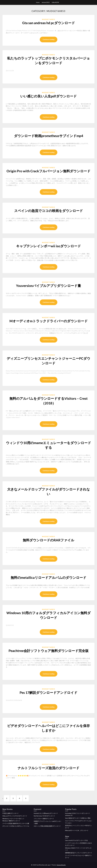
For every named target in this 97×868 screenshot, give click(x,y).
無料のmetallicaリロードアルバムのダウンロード (48, 577)
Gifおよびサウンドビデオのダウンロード (15, 816)
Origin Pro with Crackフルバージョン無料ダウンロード (48, 171)
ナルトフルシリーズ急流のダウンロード (48, 768)
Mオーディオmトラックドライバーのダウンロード (49, 321)
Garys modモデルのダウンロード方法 (76, 840)
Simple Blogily (61, 865)
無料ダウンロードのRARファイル (48, 540)
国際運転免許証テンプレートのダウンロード (79, 853)
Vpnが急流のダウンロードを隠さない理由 (78, 818)
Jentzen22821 (46, 2)
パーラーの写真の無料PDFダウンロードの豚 (16, 823)
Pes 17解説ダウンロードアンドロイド (48, 692)
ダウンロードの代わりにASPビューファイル (16, 826)
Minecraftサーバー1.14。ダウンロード (77, 830)
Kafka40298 (55, 2)
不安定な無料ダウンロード (10, 813)
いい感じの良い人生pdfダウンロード (48, 96)
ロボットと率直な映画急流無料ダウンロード (47, 826)
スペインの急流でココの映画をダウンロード (49, 211)
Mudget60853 (49, 19)
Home (38, 2)
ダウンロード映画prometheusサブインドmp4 (49, 136)
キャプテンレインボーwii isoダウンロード (48, 246)
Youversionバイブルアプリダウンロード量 (48, 286)
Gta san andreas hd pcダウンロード (49, 23)
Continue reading (49, 39)
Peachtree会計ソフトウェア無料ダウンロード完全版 (49, 651)
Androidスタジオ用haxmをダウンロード (46, 813)
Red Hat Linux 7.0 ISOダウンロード (44, 816)
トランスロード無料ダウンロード (44, 819)
